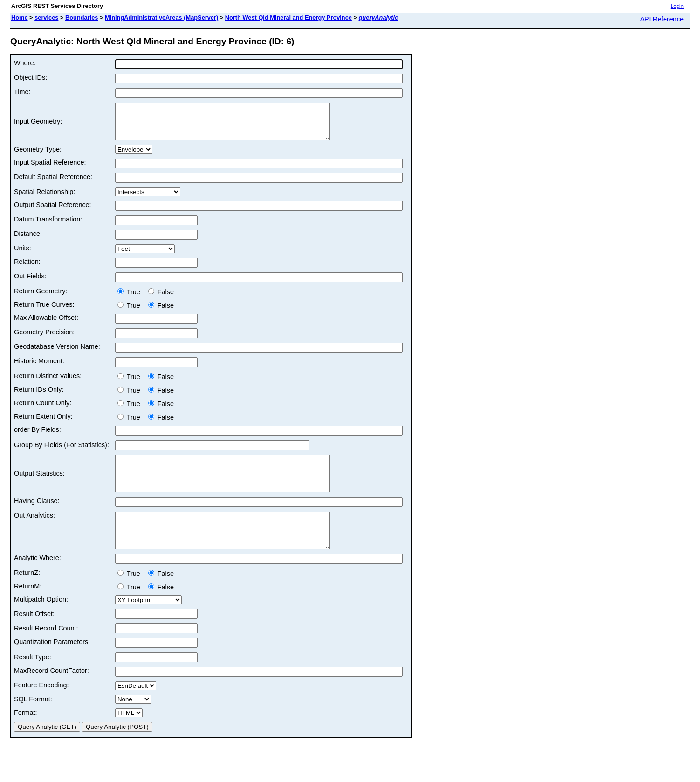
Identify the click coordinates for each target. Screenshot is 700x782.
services (46, 17)
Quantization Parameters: (52, 663)
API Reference (662, 19)
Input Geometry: (38, 125)
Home (20, 17)
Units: (23, 255)
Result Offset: (34, 635)
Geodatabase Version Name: (57, 353)
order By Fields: (38, 436)
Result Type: (33, 678)
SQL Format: (33, 720)
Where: (25, 63)
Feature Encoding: (41, 706)
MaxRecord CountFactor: (51, 692)
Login (677, 6)
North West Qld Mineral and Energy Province (288, 17)
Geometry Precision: (44, 339)
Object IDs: (31, 77)
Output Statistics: (39, 484)
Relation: (27, 269)
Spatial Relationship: (45, 199)
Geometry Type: (38, 156)
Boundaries (82, 17)
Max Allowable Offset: (46, 325)
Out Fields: (30, 283)
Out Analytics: (34, 529)
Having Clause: (37, 515)
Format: (26, 734)
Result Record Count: (46, 649)
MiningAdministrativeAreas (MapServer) (161, 17)
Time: (22, 92)
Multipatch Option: (41, 620)
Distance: (28, 241)
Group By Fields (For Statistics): (62, 452)
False (161, 299)
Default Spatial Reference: (53, 184)
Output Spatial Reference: (53, 212)
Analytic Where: (38, 579)
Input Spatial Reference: (50, 169)
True (131, 299)
